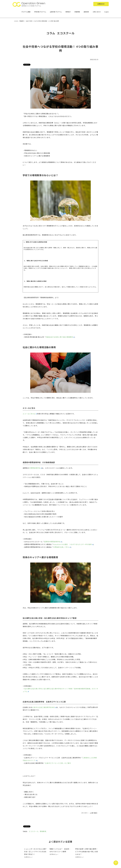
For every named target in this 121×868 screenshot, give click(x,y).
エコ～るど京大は (30, 414)
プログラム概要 (26, 12)
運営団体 (86, 12)
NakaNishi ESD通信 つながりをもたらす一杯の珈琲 (73, 544)
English (107, 12)
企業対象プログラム (56, 12)
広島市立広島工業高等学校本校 (44, 707)
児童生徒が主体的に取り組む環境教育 (60, 337)
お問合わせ (101, 4)
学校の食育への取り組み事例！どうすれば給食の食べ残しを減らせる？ (86, 852)
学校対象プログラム (40, 12)
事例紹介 (68, 12)
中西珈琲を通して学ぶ (62, 547)
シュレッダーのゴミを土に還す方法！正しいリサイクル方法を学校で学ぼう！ (35, 852)
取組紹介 (22, 21)
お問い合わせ (97, 12)
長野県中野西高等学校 (53, 542)
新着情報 (77, 12)
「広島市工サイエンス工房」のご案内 (57, 763)
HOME (16, 21)
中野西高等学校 (35, 468)
